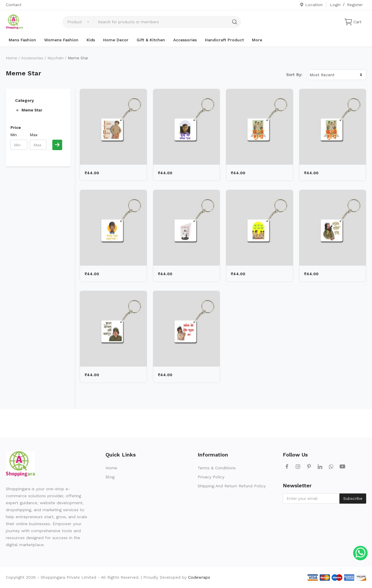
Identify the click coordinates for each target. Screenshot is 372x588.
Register (355, 5)
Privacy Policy (211, 477)
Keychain (56, 58)
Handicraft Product (224, 40)
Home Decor (116, 40)
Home (11, 58)
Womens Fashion (61, 40)
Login (335, 5)
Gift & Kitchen (151, 40)
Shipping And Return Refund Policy (232, 486)
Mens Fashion (22, 40)
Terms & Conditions (217, 468)
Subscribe (353, 498)
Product (75, 22)
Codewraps (199, 577)
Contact (14, 5)
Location (311, 5)
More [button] (257, 40)
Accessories (185, 40)
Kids (91, 40)
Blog (110, 477)
